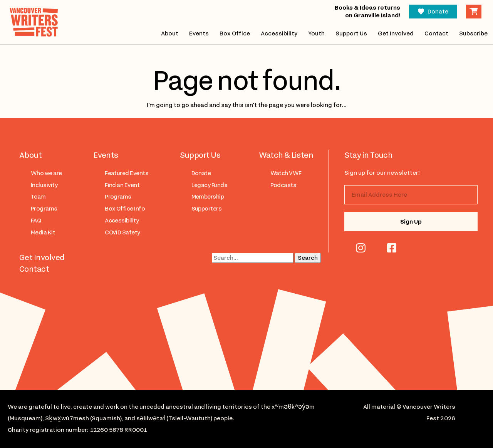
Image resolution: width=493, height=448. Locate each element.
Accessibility (279, 33)
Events (199, 33)
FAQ (36, 221)
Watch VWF (286, 173)
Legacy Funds (210, 185)
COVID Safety (122, 232)
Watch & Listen (286, 155)
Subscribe (473, 33)
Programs (44, 209)
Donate (438, 12)
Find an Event (122, 185)
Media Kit (43, 232)
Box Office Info (125, 209)
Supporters (207, 209)
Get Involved (396, 33)
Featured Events (127, 173)
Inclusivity (44, 185)
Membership (208, 197)
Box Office (235, 33)
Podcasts (283, 185)
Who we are (46, 173)
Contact (436, 33)
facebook (392, 248)
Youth (316, 33)
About (170, 33)
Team (38, 197)
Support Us (351, 33)
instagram (361, 248)
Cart (474, 12)
